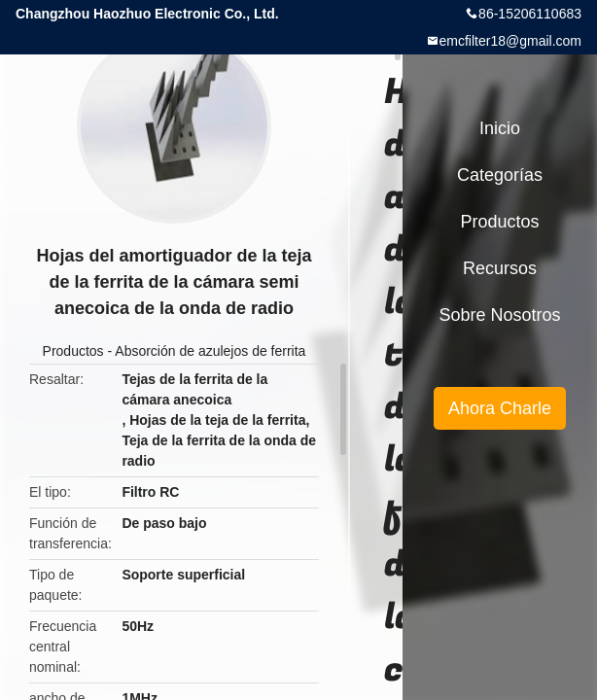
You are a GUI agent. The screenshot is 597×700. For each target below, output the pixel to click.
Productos (73, 351)
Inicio (500, 128)
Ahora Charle (500, 408)
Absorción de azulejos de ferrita (210, 351)
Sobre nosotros (499, 315)
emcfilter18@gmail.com (510, 41)
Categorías (500, 175)
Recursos (500, 268)
